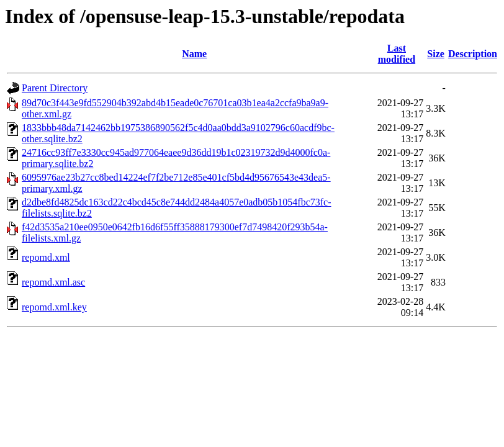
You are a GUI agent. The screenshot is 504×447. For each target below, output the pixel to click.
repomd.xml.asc (53, 282)
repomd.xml (46, 257)
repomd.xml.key (54, 307)
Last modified (397, 54)
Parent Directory (55, 88)
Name (194, 54)
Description (473, 54)
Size (436, 54)
